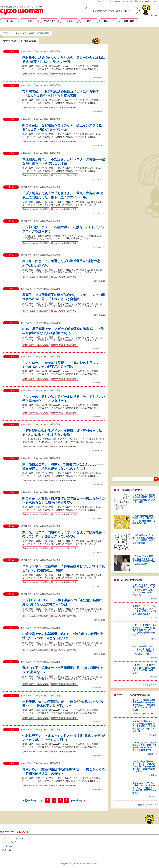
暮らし (10, 21)
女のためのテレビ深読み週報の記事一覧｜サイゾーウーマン (22, 10)
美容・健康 (129, 21)
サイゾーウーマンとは (13, 838)
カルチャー (109, 21)
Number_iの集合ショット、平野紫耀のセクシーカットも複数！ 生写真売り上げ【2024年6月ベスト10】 (144, 726)
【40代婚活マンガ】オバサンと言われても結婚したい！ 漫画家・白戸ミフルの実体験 (144, 539)
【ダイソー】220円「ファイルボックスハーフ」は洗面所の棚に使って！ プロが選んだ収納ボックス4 (145, 630)
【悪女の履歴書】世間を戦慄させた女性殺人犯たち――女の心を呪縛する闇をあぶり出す (144, 520)
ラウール (153, 797)
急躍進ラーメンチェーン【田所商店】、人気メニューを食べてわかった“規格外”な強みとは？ (144, 610)
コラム (69, 21)
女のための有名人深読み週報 (65, 74)
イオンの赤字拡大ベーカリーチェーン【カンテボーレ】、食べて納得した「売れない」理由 (144, 650)
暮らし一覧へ (150, 685)
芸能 (30, 21)
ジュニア (153, 735)
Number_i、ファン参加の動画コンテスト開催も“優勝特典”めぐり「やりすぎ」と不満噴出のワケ (144, 746)
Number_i (152, 754)
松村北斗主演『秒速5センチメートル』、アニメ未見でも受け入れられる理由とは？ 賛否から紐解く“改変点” (144, 766)
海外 (89, 21)
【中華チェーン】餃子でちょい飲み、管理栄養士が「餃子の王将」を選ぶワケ (144, 669)
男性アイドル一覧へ (147, 805)
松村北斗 (153, 775)
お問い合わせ (9, 846)
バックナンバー (10, 842)
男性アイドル (50, 21)
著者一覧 (7, 850)
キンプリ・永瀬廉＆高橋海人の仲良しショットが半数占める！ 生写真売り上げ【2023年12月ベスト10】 (144, 705)
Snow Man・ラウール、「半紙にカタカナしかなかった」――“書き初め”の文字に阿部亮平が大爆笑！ (144, 788)
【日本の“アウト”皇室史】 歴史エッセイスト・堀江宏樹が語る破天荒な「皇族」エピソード (144, 560)
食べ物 (154, 599)
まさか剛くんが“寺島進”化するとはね (110, 11)
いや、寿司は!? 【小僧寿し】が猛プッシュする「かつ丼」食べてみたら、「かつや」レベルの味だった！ (144, 590)
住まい (154, 639)
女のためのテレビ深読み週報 (36, 74)
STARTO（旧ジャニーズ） (145, 714)
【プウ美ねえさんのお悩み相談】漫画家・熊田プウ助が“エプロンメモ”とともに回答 (144, 499)
